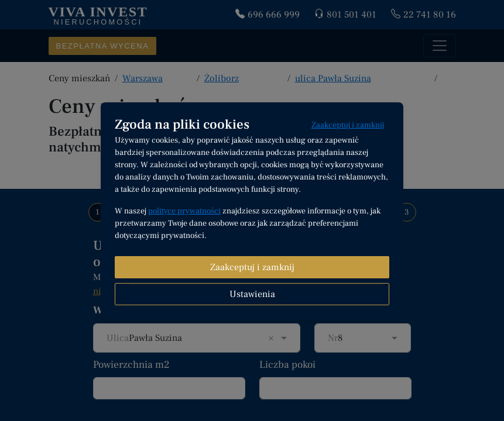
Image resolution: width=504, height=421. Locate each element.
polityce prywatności (184, 211)
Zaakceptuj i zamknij (348, 125)
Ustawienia (252, 294)
